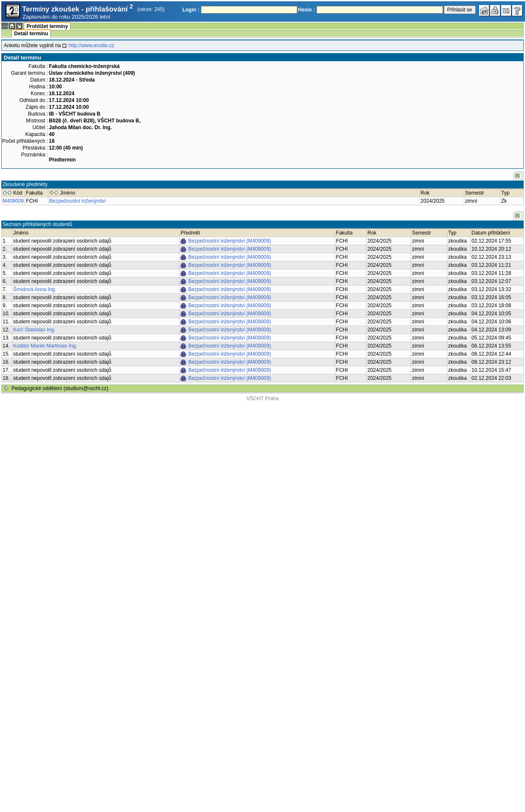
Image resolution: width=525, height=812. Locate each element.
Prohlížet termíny (47, 26)
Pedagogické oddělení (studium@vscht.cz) (60, 388)
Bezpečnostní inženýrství (78, 201)
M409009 (13, 201)
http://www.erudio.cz (91, 45)
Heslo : (307, 10)
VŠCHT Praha (262, 399)
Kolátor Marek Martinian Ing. (45, 346)
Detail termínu (31, 34)
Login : (191, 10)
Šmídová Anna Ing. (35, 289)
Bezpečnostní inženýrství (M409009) (230, 241)
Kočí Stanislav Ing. (34, 330)
